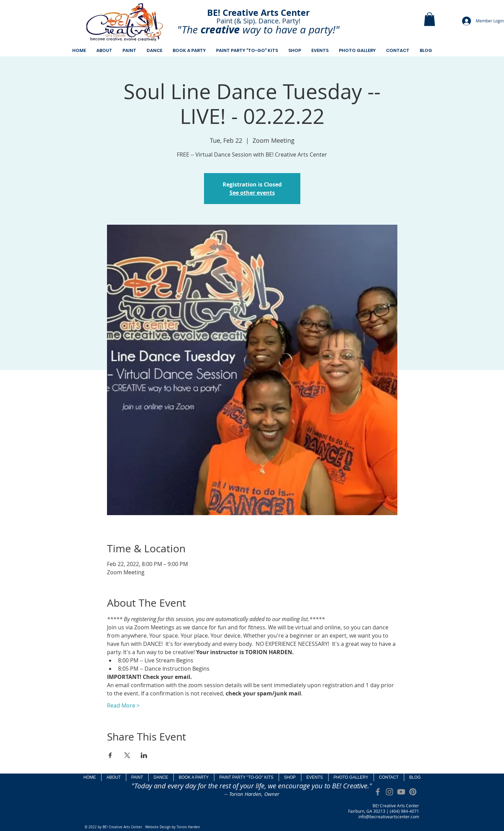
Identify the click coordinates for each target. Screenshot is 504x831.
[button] (430, 19)
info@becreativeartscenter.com (389, 817)
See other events (252, 193)
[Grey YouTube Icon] (401, 792)
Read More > (123, 705)
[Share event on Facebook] (110, 755)
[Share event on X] (127, 755)
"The (187, 30)
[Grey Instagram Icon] (389, 792)
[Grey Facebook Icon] (378, 792)
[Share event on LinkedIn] (144, 755)
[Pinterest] (413, 792)
